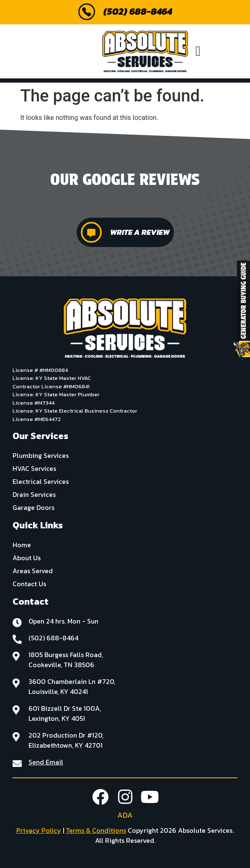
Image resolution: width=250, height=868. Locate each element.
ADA (125, 815)
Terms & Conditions (96, 830)
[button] (198, 52)
